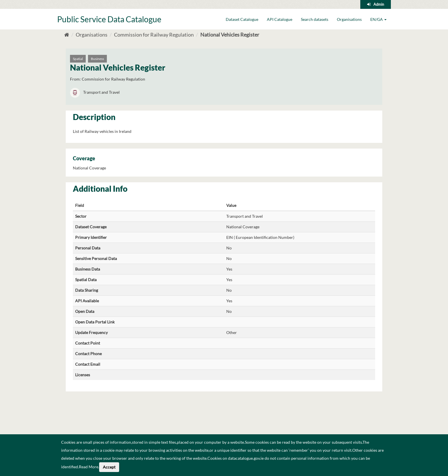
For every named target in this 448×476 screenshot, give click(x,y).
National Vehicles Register (230, 35)
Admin (379, 4)
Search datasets (315, 19)
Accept (109, 467)
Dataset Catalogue (242, 19)
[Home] (67, 35)
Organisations (349, 19)
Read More (89, 467)
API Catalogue (280, 19)
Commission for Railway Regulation (154, 35)
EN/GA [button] (378, 19)
